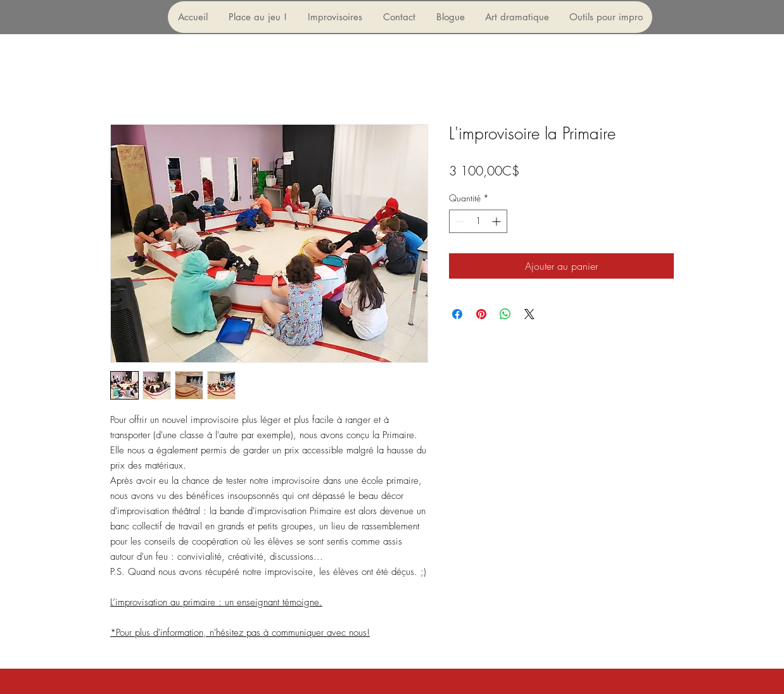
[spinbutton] (478, 221)
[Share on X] (529, 314)
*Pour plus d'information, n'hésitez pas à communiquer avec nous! (240, 633)
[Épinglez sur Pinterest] (481, 314)
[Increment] (497, 221)
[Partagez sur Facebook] (457, 314)
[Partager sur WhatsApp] (505, 314)
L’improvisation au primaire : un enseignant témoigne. (216, 602)
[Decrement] (459, 221)
